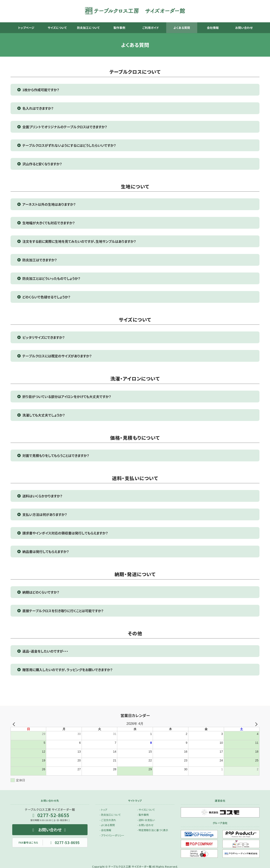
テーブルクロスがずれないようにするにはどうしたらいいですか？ (69, 145)
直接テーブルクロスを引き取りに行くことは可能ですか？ (63, 611)
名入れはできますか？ (38, 108)
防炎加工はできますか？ (40, 260)
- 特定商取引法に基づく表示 (153, 830)
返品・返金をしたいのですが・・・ (45, 651)
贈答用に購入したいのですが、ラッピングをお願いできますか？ (67, 670)
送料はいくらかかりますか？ (42, 496)
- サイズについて (146, 809)
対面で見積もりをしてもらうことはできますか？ (56, 455)
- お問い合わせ (145, 825)
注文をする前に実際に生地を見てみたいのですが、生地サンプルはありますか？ (79, 241)
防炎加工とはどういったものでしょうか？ (51, 278)
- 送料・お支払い (146, 820)
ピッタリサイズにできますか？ (44, 337)
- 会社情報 (105, 830)
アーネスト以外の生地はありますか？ (49, 204)
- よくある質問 (107, 825)
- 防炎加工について (110, 815)
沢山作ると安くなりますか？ (42, 164)
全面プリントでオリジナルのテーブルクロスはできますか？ (65, 127)
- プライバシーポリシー (112, 835)
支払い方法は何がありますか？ (45, 514)
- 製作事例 (143, 815)
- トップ (103, 809)
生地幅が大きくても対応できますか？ (49, 223)
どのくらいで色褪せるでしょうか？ (46, 297)
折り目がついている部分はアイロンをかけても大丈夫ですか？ (67, 397)
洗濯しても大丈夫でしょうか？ (44, 415)
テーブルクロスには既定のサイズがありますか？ (57, 356)
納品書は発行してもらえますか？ (46, 552)
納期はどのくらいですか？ (41, 592)
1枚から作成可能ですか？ (41, 90)
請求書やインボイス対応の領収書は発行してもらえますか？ (65, 533)
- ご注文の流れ (108, 820)
